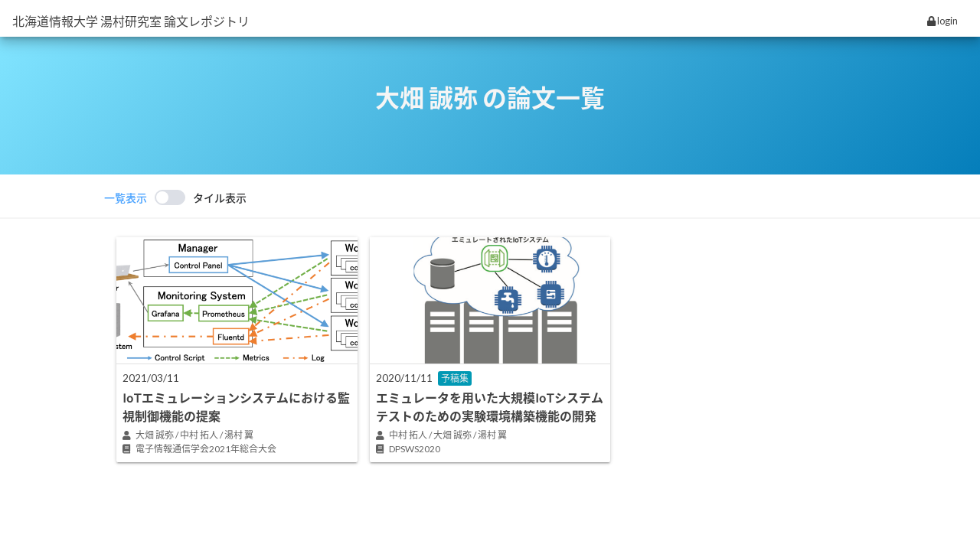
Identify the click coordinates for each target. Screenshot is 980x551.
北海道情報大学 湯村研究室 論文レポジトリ (131, 21)
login (942, 21)
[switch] (175, 197)
